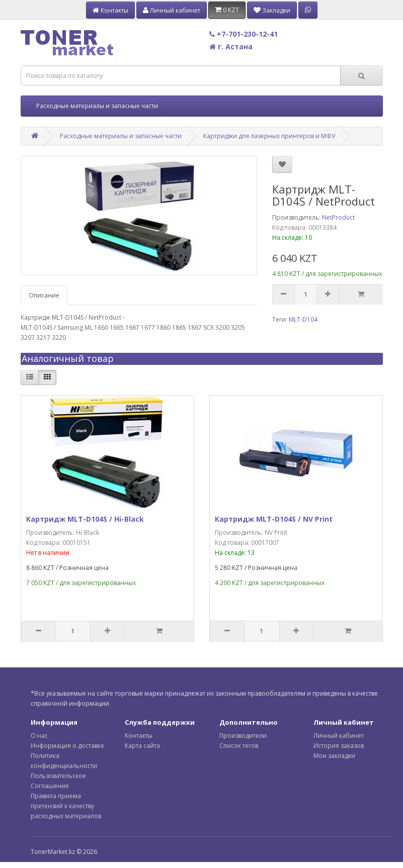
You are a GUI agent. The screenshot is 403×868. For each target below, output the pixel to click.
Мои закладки (334, 756)
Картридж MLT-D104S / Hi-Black (85, 519)
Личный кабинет (339, 736)
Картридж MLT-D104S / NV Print (274, 519)
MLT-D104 (303, 319)
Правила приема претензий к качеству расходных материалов (66, 806)
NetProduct (338, 217)
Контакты (139, 736)
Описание (44, 295)
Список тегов (239, 746)
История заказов (339, 746)
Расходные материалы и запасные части (97, 106)
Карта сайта (142, 746)
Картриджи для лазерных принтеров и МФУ (269, 136)
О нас (39, 736)
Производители (243, 736)
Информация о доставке (67, 746)
